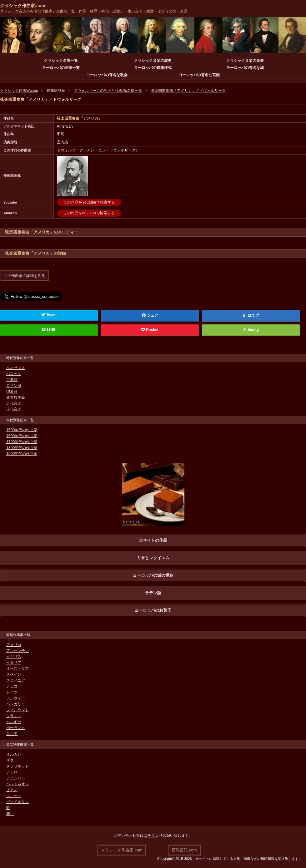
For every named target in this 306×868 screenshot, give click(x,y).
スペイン (14, 674)
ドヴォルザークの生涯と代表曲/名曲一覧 (108, 91)
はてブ (253, 315)
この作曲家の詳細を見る (24, 276)
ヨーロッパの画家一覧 (61, 68)
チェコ (12, 686)
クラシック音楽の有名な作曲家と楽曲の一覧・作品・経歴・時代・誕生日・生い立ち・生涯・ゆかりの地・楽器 (94, 11)
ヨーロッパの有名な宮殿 (199, 75)
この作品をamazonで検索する (89, 213)
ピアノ (12, 790)
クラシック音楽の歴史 (153, 61)
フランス (14, 716)
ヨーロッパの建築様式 (153, 68)
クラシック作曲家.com (23, 6)
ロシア (12, 733)
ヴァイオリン (18, 801)
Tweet (49, 315)
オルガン (14, 754)
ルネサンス (16, 367)
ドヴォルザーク (70, 150)
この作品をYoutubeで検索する (89, 202)
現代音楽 (14, 409)
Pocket (150, 329)
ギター (12, 760)
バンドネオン (18, 784)
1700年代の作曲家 (22, 441)
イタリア (14, 662)
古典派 (12, 379)
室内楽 (63, 142)
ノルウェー (16, 698)
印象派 (12, 391)
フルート (14, 796)
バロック (14, 373)
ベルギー (14, 722)
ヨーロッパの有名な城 (245, 68)
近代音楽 (14, 403)
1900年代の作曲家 (22, 453)
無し (10, 813)
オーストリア (18, 668)
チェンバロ (16, 778)
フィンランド (18, 710)
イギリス (14, 656)
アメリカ (14, 644)
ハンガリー (16, 704)
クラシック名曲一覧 (61, 61)
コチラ (149, 835)
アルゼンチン (18, 650)
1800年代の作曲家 (22, 447)
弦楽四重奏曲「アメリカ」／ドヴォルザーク (188, 91)
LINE (49, 329)
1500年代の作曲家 (22, 430)
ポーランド (16, 727)
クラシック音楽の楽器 (245, 61)
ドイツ (12, 692)
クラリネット (18, 766)
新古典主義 (16, 397)
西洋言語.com (184, 849)
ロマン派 (14, 385)
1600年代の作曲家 (22, 436)
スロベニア (16, 680)
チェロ (12, 772)
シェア (150, 315)
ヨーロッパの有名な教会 (107, 75)
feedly (251, 329)
